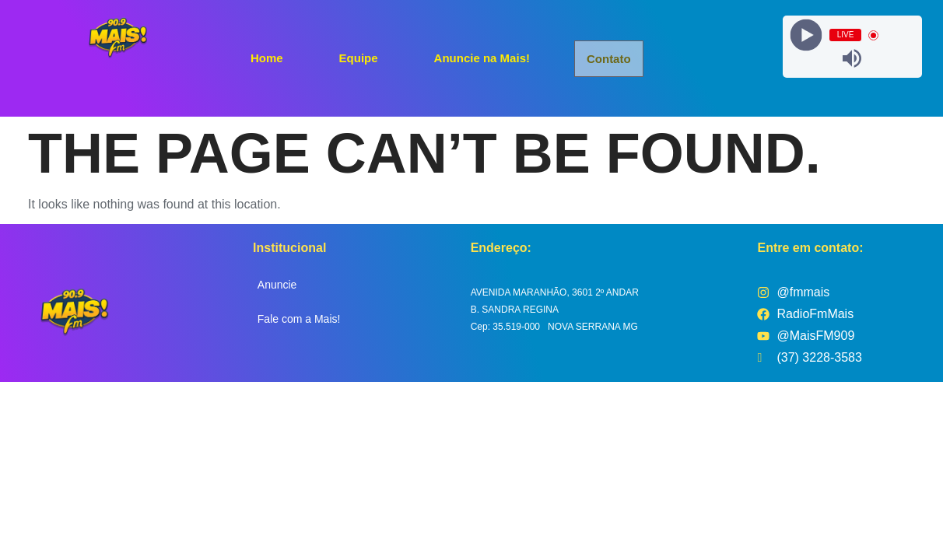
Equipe (359, 57)
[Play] (806, 35)
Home (267, 57)
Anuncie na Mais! (482, 57)
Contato (610, 59)
